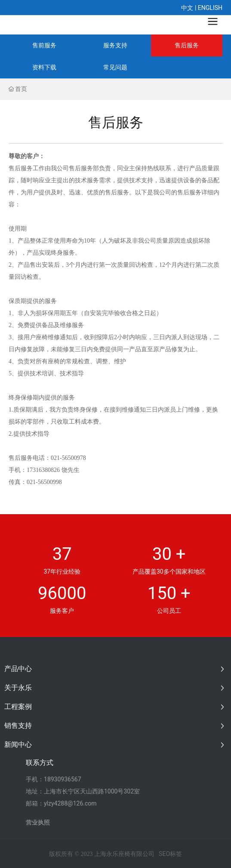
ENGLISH (210, 8)
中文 (187, 8)
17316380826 (43, 470)
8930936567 (64, 779)
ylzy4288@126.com (70, 803)
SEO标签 (170, 854)
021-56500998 (44, 482)
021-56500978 (68, 458)
